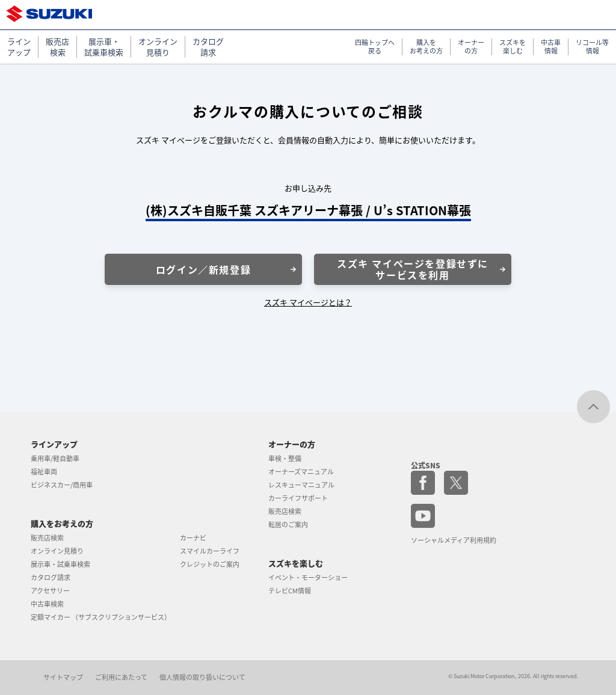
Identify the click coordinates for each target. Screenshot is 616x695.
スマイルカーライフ (210, 551)
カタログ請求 (51, 577)
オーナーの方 (292, 444)
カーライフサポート (298, 498)
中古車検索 (47, 604)
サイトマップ (63, 677)
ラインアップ (54, 444)
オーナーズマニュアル (301, 472)
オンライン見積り (57, 551)
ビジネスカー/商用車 (62, 485)
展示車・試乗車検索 (60, 564)
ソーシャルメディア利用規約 (454, 540)
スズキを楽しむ (296, 563)
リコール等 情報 (592, 47)
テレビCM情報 (290, 591)
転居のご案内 (288, 525)
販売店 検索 (57, 47)
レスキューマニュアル (301, 485)
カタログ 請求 (208, 47)
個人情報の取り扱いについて (202, 677)
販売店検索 (47, 538)
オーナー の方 (471, 47)
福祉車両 (44, 472)
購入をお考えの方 (62, 523)
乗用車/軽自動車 (55, 458)
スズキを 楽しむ (513, 47)
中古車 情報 (551, 47)
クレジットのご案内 (210, 564)
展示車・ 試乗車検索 (104, 47)
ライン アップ (19, 47)
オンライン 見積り (158, 47)
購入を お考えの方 (426, 47)
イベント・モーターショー (308, 577)
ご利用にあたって (121, 677)
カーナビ (193, 538)
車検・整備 (285, 458)
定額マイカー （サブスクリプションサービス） (101, 617)
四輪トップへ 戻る (375, 47)
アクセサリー (50, 591)
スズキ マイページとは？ (308, 302)
